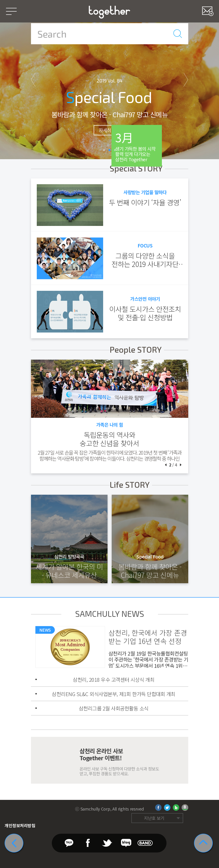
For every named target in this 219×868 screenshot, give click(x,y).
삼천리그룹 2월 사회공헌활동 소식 (114, 708)
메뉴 (11, 11)
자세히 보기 (109, 130)
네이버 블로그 (176, 808)
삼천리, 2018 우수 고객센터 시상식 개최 (114, 679)
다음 (186, 80)
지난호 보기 (154, 818)
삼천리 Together (109, 12)
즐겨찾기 (208, 11)
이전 (33, 80)
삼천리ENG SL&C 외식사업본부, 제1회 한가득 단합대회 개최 (114, 694)
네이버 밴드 (185, 808)
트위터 (167, 808)
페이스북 (158, 808)
